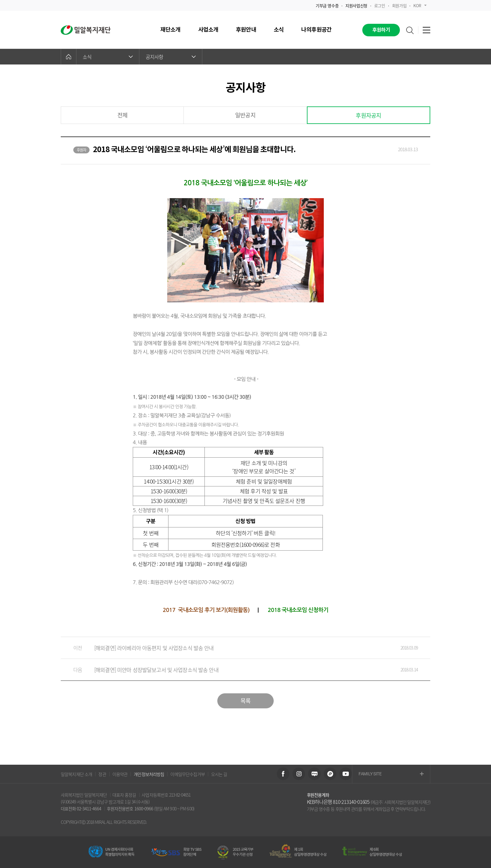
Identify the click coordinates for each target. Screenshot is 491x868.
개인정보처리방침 (149, 774)
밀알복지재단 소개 (76, 774)
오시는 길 (219, 774)
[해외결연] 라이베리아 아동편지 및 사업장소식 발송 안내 (239, 648)
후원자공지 (368, 115)
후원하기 (381, 30)
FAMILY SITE (391, 774)
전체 (122, 115)
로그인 (380, 5)
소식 (108, 57)
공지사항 (171, 57)
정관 (102, 774)
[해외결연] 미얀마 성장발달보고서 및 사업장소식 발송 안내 (239, 670)
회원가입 (399, 5)
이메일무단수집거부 (187, 774)
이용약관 (120, 774)
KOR (420, 5)
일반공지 (245, 115)
